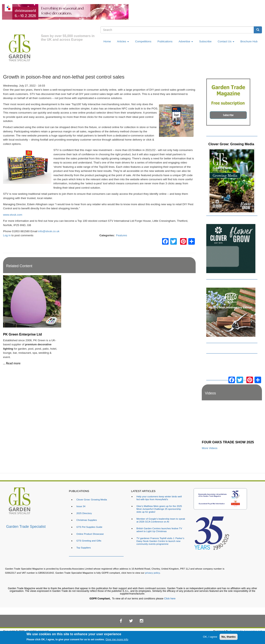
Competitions (143, 41)
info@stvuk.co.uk (49, 231)
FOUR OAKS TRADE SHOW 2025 (228, 442)
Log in (7, 235)
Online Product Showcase (90, 534)
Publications (165, 41)
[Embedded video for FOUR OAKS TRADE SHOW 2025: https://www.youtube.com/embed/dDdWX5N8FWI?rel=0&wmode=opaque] (232, 421)
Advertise (186, 41)
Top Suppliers (84, 548)
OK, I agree (210, 637)
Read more (13, 363)
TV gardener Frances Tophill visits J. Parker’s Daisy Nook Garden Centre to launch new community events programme (160, 541)
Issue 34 (81, 506)
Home (107, 41)
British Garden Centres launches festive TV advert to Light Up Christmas (159, 530)
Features (122, 235)
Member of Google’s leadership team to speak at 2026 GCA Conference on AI (161, 520)
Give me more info (117, 639)
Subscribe (205, 41)
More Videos (210, 448)
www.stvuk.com (13, 215)
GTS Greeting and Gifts (89, 541)
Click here (170, 599)
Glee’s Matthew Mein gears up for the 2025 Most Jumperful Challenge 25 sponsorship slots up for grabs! (159, 509)
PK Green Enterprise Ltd (22, 334)
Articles (123, 41)
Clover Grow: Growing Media (231, 144)
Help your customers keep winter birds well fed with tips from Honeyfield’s (159, 498)
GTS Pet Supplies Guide (89, 527)
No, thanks (229, 637)
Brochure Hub (249, 41)
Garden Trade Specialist (26, 527)
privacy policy (152, 573)
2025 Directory (84, 513)
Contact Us (226, 41)
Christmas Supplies (87, 520)
